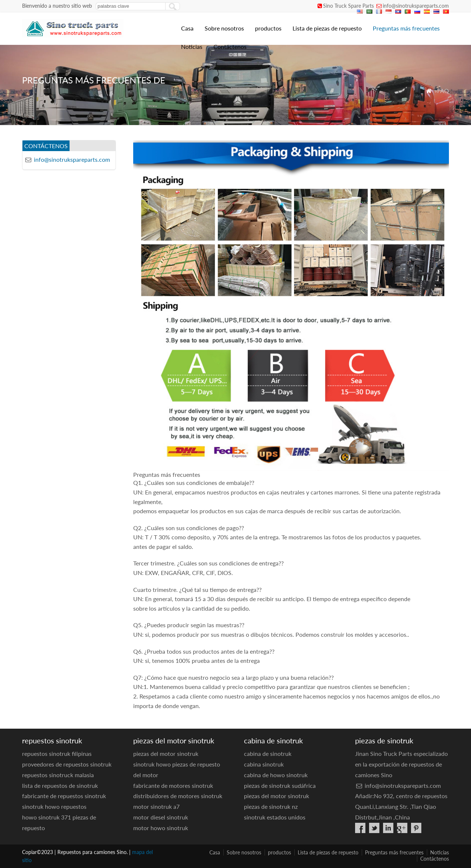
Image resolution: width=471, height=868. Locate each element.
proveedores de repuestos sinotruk (67, 764)
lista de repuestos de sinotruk (60, 785)
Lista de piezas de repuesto (327, 28)
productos (268, 28)
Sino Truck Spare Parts (348, 6)
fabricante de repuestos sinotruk (64, 796)
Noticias (192, 47)
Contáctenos (230, 47)
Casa (187, 28)
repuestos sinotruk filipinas (57, 753)
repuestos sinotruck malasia (58, 775)
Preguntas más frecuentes (406, 28)
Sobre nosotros (224, 28)
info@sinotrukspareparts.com (416, 6)
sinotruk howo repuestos (54, 806)
